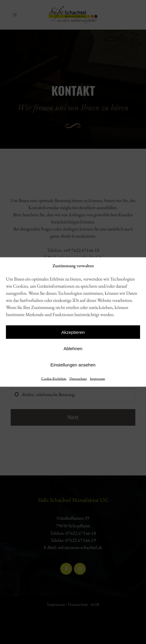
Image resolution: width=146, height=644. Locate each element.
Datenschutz (78, 379)
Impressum (97, 379)
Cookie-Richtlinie (54, 379)
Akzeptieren (73, 332)
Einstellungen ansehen (73, 365)
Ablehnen (73, 348)
